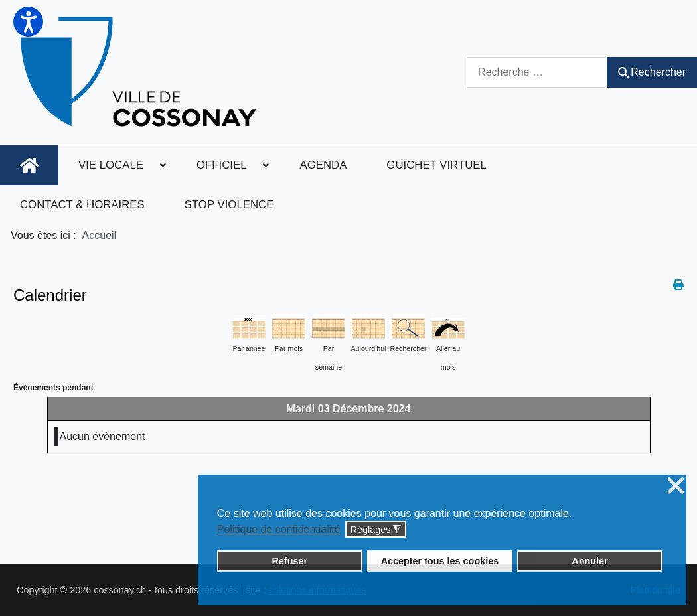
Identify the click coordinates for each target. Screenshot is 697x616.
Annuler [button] (589, 561)
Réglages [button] (376, 530)
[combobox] (537, 72)
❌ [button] (676, 486)
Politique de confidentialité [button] (279, 529)
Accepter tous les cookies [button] (440, 561)
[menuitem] (29, 165)
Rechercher (652, 72)
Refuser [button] (289, 561)
